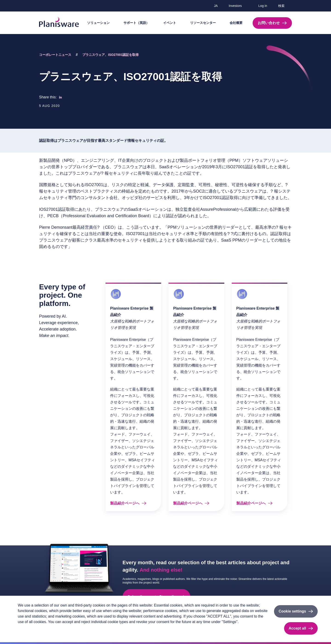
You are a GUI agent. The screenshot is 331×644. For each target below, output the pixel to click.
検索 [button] (281, 6)
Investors (235, 6)
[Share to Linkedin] (60, 97)
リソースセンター (203, 23)
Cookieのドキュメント (72, 629)
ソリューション (98, 23)
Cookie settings (292, 611)
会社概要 (236, 23)
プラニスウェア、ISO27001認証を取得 (110, 55)
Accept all (297, 628)
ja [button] (216, 6)
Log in (263, 6)
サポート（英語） (136, 23)
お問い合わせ (269, 23)
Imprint (46, 629)
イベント (170, 23)
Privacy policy (27, 629)
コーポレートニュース (55, 55)
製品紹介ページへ (125, 503)
